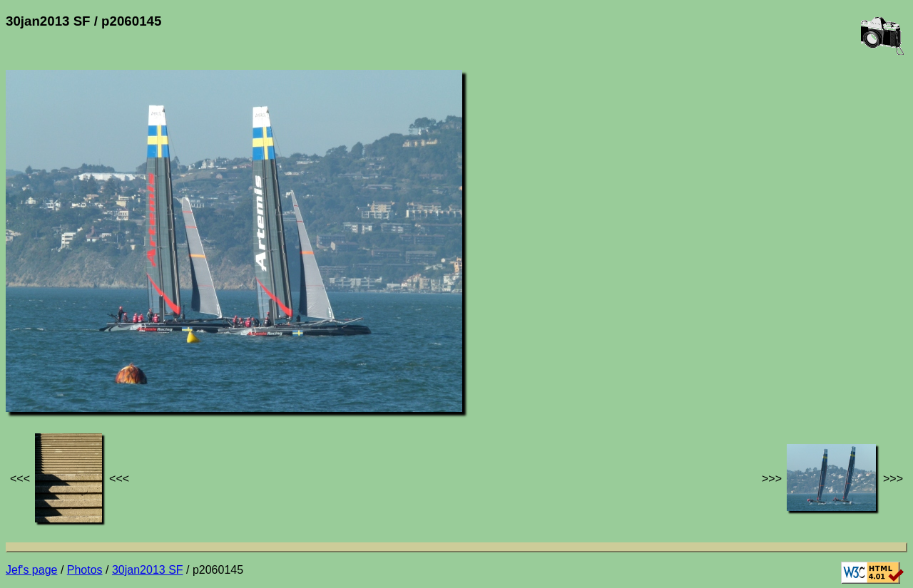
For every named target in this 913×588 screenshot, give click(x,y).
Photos (85, 570)
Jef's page (31, 570)
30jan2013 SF (148, 570)
